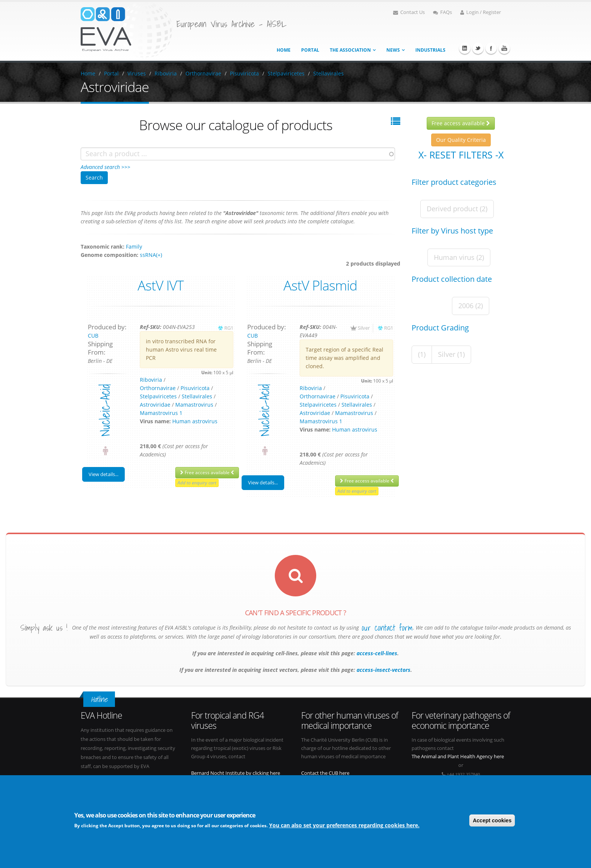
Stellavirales (328, 73)
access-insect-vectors (383, 670)
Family (134, 247)
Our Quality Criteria (461, 140)
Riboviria (166, 73)
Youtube (504, 48)
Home (284, 50)
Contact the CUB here (325, 773)
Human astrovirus (195, 421)
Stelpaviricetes (286, 73)
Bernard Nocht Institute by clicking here (236, 773)
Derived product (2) (457, 209)
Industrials (430, 50)
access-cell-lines (376, 653)
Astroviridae (155, 405)
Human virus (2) (459, 257)
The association (350, 50)
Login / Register (481, 12)
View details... (103, 474)
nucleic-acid (105, 410)
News (393, 50)
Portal (310, 50)
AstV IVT (161, 285)
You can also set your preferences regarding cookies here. (344, 826)
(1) (422, 354)
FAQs (442, 12)
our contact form (387, 628)
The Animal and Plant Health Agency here (458, 757)
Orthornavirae (203, 73)
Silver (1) (451, 354)
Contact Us (409, 12)
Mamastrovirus (194, 405)
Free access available (207, 472)
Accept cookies (492, 821)
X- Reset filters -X (461, 155)
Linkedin (465, 48)
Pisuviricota (244, 73)
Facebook (491, 48)
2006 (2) (471, 306)
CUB (93, 336)
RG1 (229, 328)
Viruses (137, 73)
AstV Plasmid (320, 285)
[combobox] (238, 154)
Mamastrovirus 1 (161, 413)
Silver (364, 328)
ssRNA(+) (151, 255)
